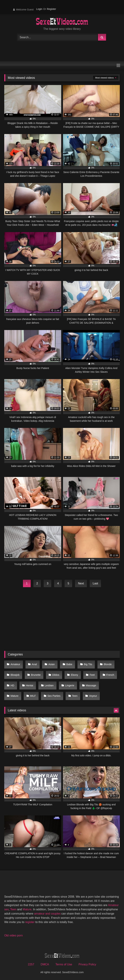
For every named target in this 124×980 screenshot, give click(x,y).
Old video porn (13, 935)
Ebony (74, 675)
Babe (69, 664)
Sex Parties (54, 696)
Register (51, 9)
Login (39, 9)
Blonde (108, 664)
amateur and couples (47, 914)
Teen (75, 696)
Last (95, 583)
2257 (31, 964)
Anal (34, 664)
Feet (92, 675)
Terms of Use (64, 964)
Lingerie (70, 685)
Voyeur (93, 696)
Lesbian (49, 685)
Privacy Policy (87, 964)
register (30, 922)
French (110, 675)
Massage (91, 685)
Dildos (56, 675)
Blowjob (15, 675)
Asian (52, 664)
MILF (33, 696)
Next (81, 583)
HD (12, 685)
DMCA (45, 964)
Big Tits (88, 664)
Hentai (30, 685)
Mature (15, 696)
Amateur (15, 664)
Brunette (36, 675)
